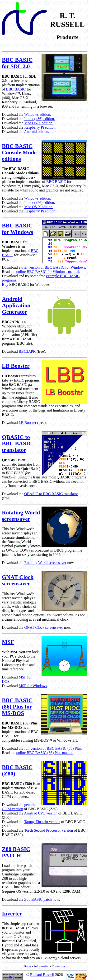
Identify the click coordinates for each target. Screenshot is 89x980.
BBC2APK (27, 351)
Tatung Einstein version (42, 822)
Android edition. (37, 132)
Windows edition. (38, 114)
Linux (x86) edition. (40, 119)
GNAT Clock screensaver (18, 580)
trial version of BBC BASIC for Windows (53, 267)
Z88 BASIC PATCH (16, 852)
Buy (5, 284)
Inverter (12, 914)
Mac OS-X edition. (39, 123)
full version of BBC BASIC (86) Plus (53, 748)
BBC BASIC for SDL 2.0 (17, 63)
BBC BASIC (16, 89)
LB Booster (16, 366)
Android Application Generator (16, 305)
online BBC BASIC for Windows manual (48, 272)
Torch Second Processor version (49, 830)
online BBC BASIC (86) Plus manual (45, 753)
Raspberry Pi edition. (40, 127)
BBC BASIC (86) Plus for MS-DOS (17, 707)
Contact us (59, 966)
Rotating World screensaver (21, 516)
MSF (8, 642)
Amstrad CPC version (41, 813)
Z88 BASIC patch (38, 899)
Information (42, 966)
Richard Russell (42, 975)
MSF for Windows (33, 686)
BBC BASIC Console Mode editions (19, 152)
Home (28, 966)
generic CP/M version (19, 807)
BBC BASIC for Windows (17, 229)
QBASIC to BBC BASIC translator (17, 443)
